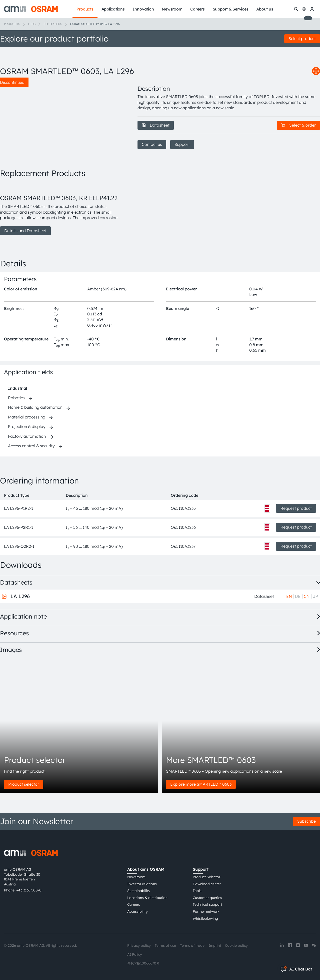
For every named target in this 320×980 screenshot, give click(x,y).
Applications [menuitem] (113, 9)
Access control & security (31, 446)
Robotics (16, 398)
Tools (197, 891)
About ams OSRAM (146, 869)
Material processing (27, 417)
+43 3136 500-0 (29, 890)
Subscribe (306, 821)
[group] (63, 209)
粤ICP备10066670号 (143, 963)
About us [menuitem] (265, 9)
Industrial (17, 388)
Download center (207, 884)
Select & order (298, 125)
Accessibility (137, 911)
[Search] (296, 9)
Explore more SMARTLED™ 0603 (201, 784)
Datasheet (156, 125)
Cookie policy (236, 945)
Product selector (24, 784)
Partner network (206, 911)
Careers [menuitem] (197, 9)
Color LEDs (53, 24)
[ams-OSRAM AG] (31, 9)
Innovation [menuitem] (143, 9)
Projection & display (27, 426)
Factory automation (27, 436)
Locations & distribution (147, 898)
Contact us (152, 144)
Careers (134, 904)
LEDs (32, 24)
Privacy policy (139, 945)
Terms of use (165, 945)
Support (182, 144)
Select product (302, 39)
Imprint (215, 945)
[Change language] (304, 9)
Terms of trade (192, 945)
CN (307, 596)
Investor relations (142, 884)
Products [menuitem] (85, 9)
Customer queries (207, 898)
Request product (296, 508)
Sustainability (139, 891)
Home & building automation (35, 407)
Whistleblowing (205, 918)
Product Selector (206, 877)
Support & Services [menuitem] (231, 9)
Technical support (207, 904)
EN (289, 596)
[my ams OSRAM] (312, 9)
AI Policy (135, 954)
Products (12, 24)
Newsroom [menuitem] (172, 9)
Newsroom (136, 877)
